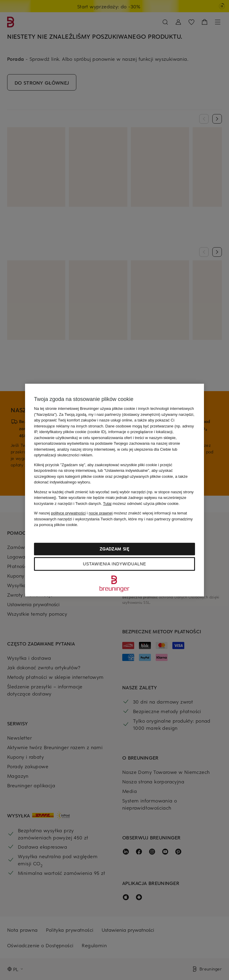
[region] (114, 490)
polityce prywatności (68, 513)
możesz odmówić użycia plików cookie (141, 504)
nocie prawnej (101, 513)
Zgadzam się (114, 549)
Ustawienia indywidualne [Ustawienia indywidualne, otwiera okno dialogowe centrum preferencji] (114, 564)
